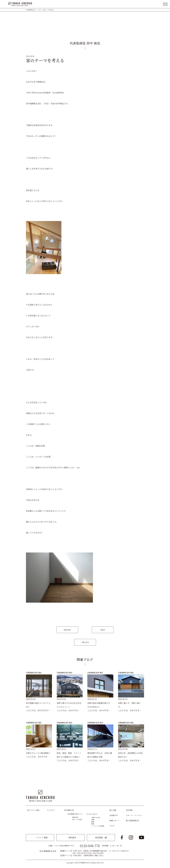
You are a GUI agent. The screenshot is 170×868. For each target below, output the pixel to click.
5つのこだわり (92, 814)
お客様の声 (114, 815)
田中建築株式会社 (31, 10)
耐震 (93, 822)
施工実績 (113, 810)
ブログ (39, 10)
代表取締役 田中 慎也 (34, 673)
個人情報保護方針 (132, 820)
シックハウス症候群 (98, 826)
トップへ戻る (140, 783)
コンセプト (51, 810)
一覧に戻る (85, 642)
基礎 (93, 820)
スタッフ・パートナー (134, 815)
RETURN (67, 630)
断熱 (93, 824)
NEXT (103, 630)
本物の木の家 (96, 817)
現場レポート (114, 820)
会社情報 (129, 810)
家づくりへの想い (34, 810)
